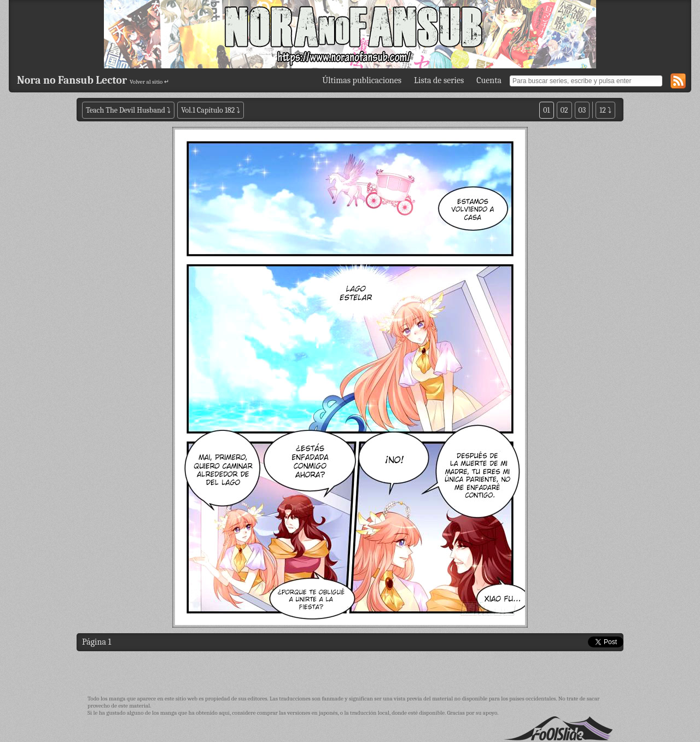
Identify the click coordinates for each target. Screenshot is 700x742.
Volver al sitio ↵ (149, 82)
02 (564, 110)
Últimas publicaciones (362, 80)
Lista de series (439, 80)
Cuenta (489, 80)
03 (582, 110)
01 (546, 110)
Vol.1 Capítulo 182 (208, 110)
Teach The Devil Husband (126, 110)
